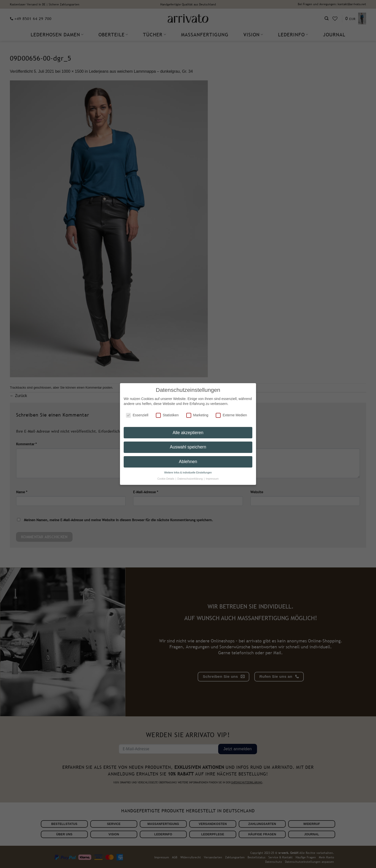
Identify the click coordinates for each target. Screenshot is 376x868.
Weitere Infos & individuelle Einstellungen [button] (188, 471)
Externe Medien (231, 414)
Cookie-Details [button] (166, 478)
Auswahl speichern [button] (188, 446)
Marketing (197, 414)
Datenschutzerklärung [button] (190, 478)
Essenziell (137, 414)
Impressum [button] (212, 478)
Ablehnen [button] (188, 461)
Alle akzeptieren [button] (188, 431)
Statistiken (167, 414)
